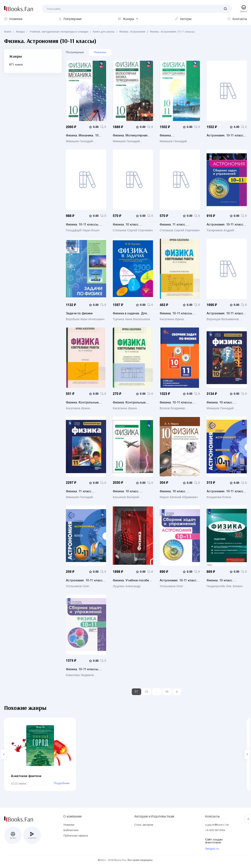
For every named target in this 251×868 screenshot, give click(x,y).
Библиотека (71, 830)
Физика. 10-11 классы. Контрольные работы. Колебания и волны (176, 313)
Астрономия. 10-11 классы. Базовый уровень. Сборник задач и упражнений (227, 225)
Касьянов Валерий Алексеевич (126, 497)
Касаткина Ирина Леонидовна (172, 319)
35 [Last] (167, 692)
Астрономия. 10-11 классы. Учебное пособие (227, 135)
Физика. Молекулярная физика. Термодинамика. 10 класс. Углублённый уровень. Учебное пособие (132, 135)
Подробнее (62, 783)
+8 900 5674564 (215, 830)
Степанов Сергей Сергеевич (133, 231)
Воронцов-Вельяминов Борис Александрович (223, 319)
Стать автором (144, 825)
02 (147, 692)
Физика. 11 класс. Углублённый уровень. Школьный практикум (176, 225)
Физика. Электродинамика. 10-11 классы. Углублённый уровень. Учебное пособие (179, 135)
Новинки (100, 52)
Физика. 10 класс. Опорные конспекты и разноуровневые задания (178, 491)
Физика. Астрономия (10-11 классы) (172, 32)
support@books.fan (217, 825)
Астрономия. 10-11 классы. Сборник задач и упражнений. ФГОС (180, 580)
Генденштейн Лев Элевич (225, 586)
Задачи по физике (79, 313)
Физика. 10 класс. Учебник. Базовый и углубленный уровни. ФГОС (222, 403)
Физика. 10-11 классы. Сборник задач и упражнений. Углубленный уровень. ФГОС (85, 669)
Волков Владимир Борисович (172, 408)
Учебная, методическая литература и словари (59, 32)
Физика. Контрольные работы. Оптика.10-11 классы (82, 403)
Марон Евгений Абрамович (179, 497)
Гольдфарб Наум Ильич (83, 231)
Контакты (212, 816)
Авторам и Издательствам (154, 816)
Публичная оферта (76, 836)
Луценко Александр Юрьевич (127, 586)
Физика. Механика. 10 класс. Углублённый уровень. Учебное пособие (85, 135)
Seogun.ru (212, 849)
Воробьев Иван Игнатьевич (85, 319)
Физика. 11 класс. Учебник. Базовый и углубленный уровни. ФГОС (82, 491)
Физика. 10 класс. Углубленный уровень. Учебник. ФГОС (129, 491)
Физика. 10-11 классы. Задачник (82, 225)
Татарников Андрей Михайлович (220, 231)
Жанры (20, 32)
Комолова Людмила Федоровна (80, 675)
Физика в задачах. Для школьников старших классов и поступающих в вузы (132, 313)
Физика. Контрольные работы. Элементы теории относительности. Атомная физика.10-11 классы (133, 403)
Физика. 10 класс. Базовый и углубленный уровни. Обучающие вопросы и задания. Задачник (224, 580)
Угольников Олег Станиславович (78, 586)
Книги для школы (104, 32)
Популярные (75, 52)
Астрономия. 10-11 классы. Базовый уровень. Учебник (227, 313)
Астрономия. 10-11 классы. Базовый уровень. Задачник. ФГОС (86, 580)
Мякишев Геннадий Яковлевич (79, 141)
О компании (72, 816)
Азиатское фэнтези (26, 776)
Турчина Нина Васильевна (131, 319)
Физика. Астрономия (132, 32)
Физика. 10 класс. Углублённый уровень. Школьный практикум (129, 225)
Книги (8, 32)
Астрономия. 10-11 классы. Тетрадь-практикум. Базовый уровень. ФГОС (227, 491)
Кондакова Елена (219, 497)
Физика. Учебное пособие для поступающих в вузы (132, 580)
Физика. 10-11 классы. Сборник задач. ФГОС (176, 403)
